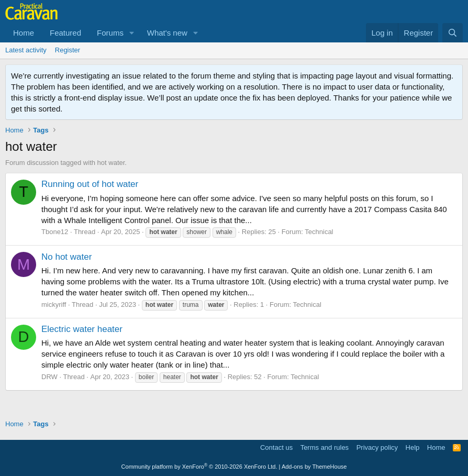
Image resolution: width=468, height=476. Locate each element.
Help (413, 447)
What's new (167, 33)
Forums (110, 33)
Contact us (276, 447)
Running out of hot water (90, 184)
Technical (319, 232)
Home (24, 33)
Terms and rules (325, 447)
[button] (132, 33)
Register (68, 50)
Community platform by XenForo (199, 467)
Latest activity (26, 50)
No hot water (66, 257)
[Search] (453, 33)
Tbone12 (55, 232)
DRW (49, 377)
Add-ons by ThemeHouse (314, 467)
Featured (65, 33)
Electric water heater (82, 329)
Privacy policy (377, 447)
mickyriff (54, 305)
